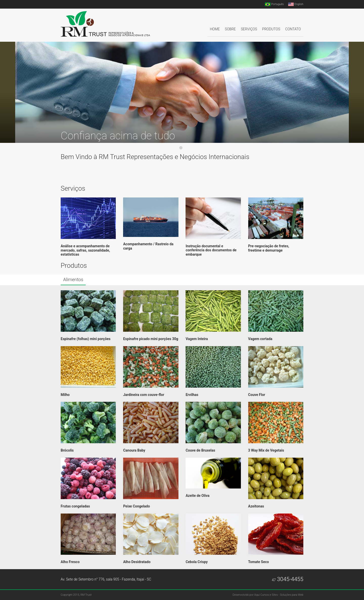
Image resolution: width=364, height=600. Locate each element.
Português (274, 4)
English (296, 4)
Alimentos (73, 280)
